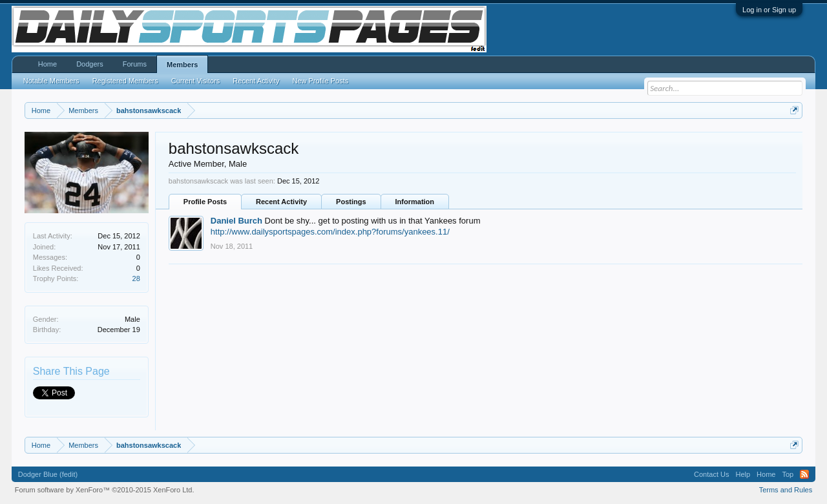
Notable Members (51, 81)
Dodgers (90, 64)
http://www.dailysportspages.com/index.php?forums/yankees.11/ (330, 232)
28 (136, 278)
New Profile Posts (320, 81)
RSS (804, 474)
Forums (135, 64)
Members (182, 65)
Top (788, 474)
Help (743, 474)
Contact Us (711, 474)
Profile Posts (205, 202)
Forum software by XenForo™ (105, 490)
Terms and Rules (786, 490)
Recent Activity (281, 202)
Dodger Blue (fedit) (48, 474)
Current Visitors (196, 81)
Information (415, 202)
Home (47, 64)
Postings (351, 202)
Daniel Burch (236, 221)
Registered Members (125, 81)
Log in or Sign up (769, 10)
